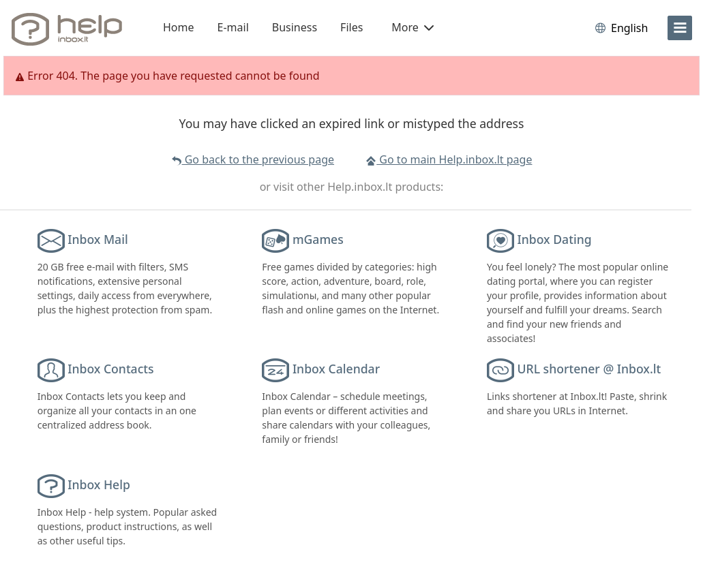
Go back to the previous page (253, 159)
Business (295, 27)
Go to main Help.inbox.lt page (449, 159)
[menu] (680, 28)
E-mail (233, 27)
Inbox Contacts (110, 369)
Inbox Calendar (336, 369)
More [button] (413, 27)
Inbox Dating (555, 239)
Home (179, 27)
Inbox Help (99, 484)
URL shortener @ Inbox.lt (589, 369)
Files (351, 27)
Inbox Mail (98, 239)
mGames (318, 239)
